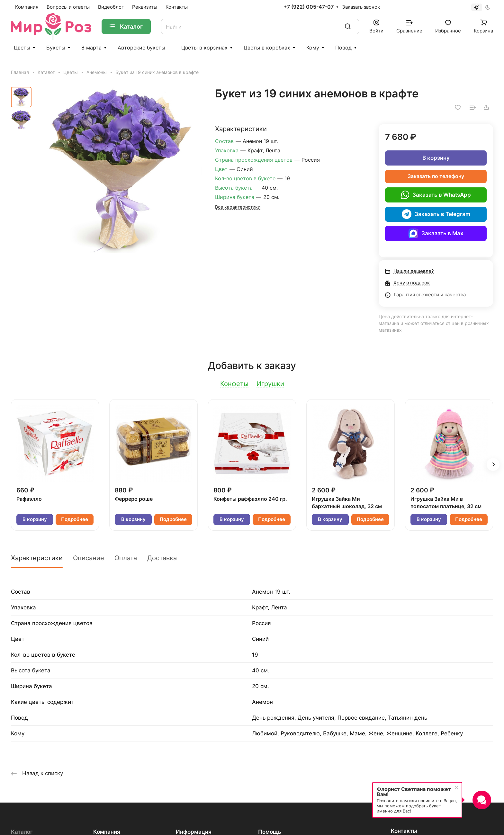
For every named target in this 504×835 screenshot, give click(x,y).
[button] (493, 464)
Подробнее (75, 519)
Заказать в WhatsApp (436, 195)
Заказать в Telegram (436, 214)
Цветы (22, 48)
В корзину (436, 158)
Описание (89, 558)
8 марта (91, 48)
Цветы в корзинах (204, 48)
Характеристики (37, 558)
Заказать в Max (436, 233)
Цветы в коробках (267, 48)
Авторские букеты (141, 48)
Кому (313, 48)
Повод (343, 48)
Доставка (162, 558)
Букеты (56, 48)
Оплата (126, 558)
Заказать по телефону (436, 176)
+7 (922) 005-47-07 (309, 7)
